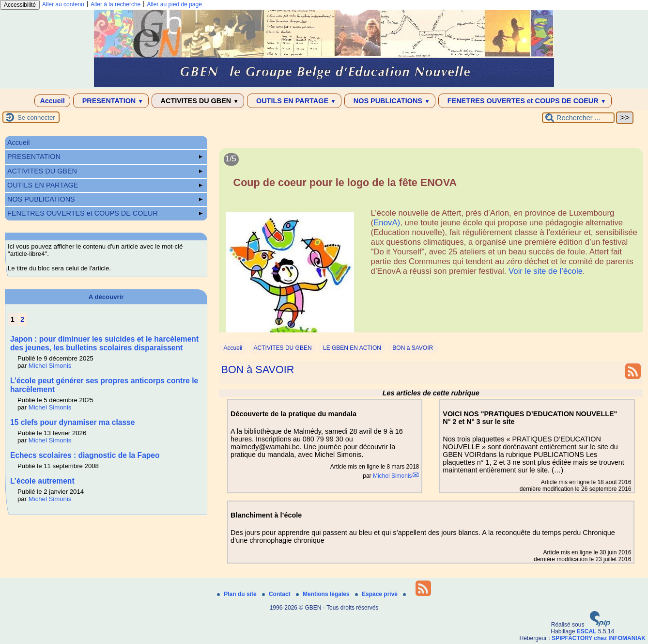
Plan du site (238, 594)
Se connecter (36, 118)
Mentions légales (324, 594)
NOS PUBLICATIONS (390, 101)
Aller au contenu (63, 4)
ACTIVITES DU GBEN (198, 101)
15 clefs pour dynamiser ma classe (72, 422)
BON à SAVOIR (413, 348)
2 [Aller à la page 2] (22, 319)
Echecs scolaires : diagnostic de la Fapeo (85, 455)
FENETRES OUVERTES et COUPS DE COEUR (525, 101)
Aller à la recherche (116, 4)
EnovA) (387, 223)
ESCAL (587, 631)
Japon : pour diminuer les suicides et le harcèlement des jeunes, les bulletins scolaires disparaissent (104, 343)
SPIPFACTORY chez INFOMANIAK (599, 638)
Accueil (52, 101)
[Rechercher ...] (578, 118)
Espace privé (377, 594)
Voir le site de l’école (546, 271)
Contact (277, 594)
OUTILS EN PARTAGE (294, 101)
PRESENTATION (111, 101)
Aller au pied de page (174, 4)
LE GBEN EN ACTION (352, 348)
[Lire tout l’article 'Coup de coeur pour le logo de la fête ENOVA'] (431, 246)
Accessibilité (20, 5)
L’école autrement (42, 481)
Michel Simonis (393, 476)
